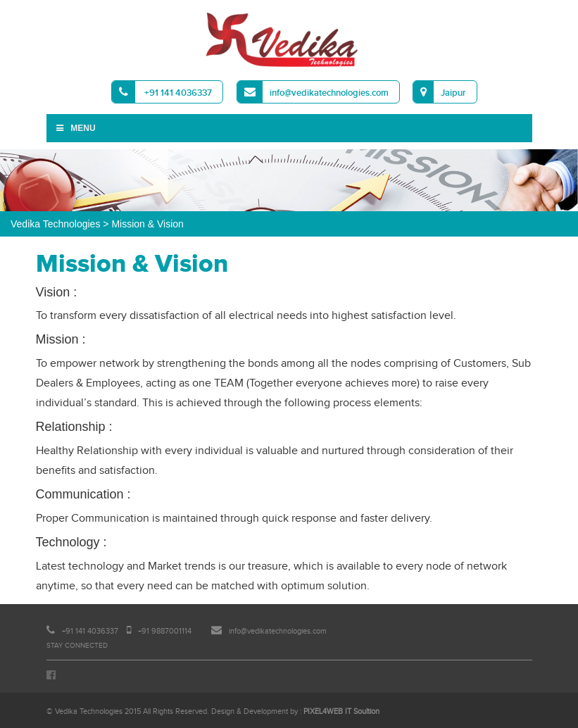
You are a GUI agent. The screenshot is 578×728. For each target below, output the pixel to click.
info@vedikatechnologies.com (313, 92)
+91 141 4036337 (162, 92)
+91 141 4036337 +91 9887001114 (119, 631)
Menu (75, 128)
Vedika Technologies (55, 224)
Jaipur (440, 92)
